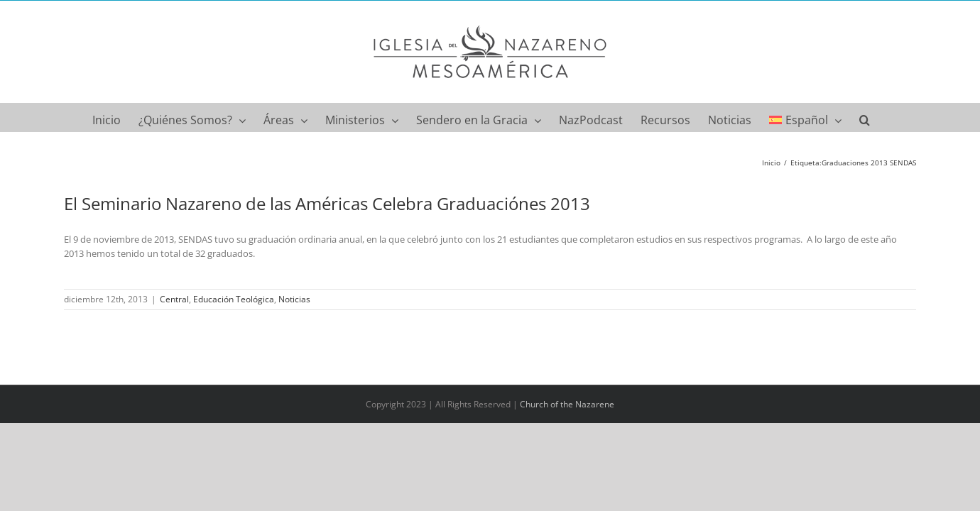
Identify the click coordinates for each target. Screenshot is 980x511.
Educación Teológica (234, 299)
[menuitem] (827, 117)
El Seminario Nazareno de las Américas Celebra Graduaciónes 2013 (327, 203)
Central (174, 299)
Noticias (294, 299)
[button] (889, 117)
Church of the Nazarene (567, 404)
